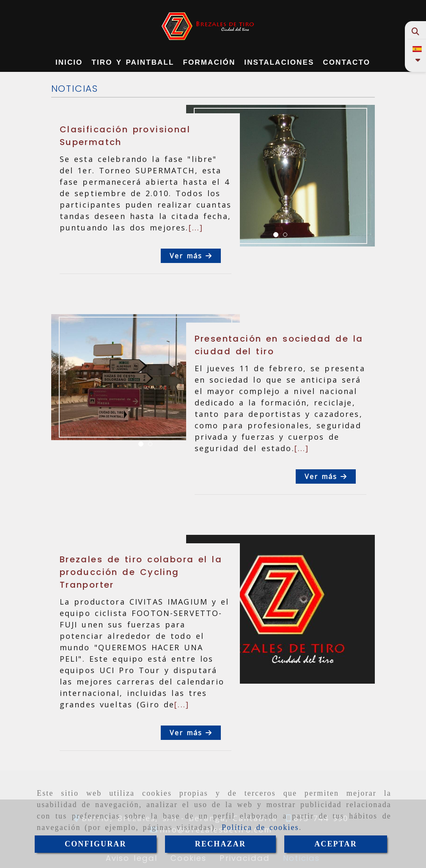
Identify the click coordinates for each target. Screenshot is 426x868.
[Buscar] (416, 31)
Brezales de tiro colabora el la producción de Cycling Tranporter (141, 572)
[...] (196, 227)
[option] (281, 176)
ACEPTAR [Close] (336, 844)
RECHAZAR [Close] (220, 844)
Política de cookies (260, 827)
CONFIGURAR (96, 844)
